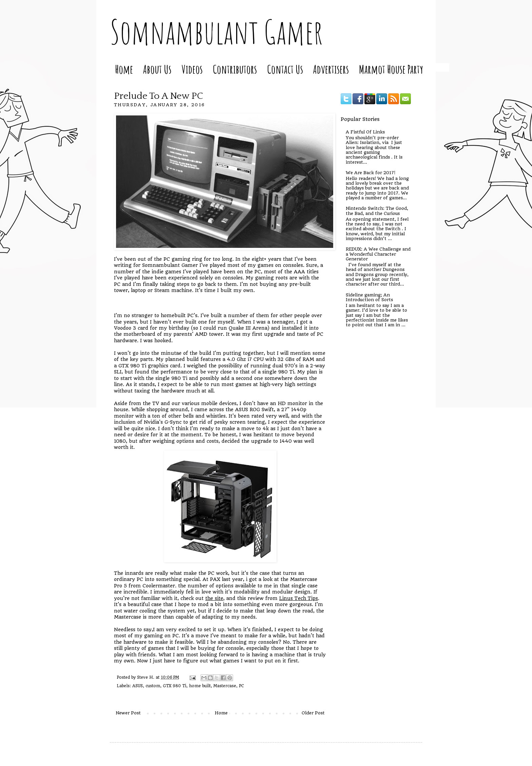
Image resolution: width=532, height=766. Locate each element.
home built (200, 686)
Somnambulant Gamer (216, 32)
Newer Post (128, 713)
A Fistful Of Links (365, 132)
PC (241, 686)
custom (153, 686)
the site (214, 598)
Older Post (313, 713)
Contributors (235, 69)
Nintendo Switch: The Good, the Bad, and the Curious (377, 211)
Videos (192, 69)
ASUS (138, 686)
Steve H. (146, 677)
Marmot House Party (391, 69)
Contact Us (285, 69)
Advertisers (331, 69)
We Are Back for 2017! (370, 173)
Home (124, 69)
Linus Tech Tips (299, 598)
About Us (157, 69)
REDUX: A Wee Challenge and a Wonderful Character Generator (378, 254)
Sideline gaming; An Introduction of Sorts (369, 297)
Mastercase (225, 686)
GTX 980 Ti (175, 686)
